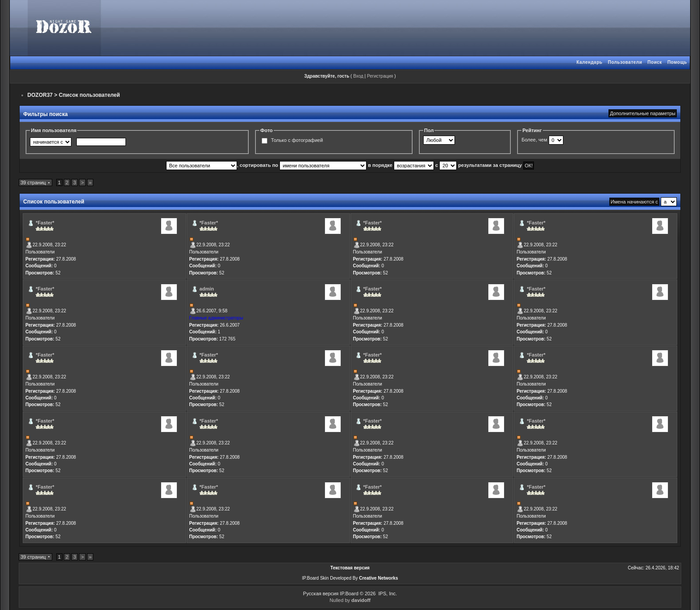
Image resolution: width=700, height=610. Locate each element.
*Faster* (45, 223)
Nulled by (350, 600)
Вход (358, 76)
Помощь (677, 62)
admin (207, 289)
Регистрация (380, 76)
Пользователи (625, 62)
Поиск (655, 62)
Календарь (589, 62)
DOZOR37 (40, 95)
